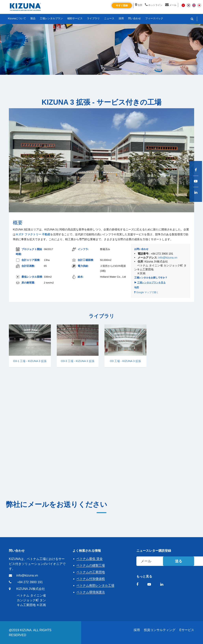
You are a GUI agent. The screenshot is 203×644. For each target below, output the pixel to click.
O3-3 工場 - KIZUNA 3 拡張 (78, 361)
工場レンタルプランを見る (151, 283)
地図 (137, 287)
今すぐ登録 (122, 6)
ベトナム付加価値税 (91, 579)
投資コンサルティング (160, 630)
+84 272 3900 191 (30, 582)
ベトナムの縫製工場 (91, 565)
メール (171, 5)
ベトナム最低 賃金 (89, 559)
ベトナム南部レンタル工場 (95, 585)
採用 (137, 630)
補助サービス (75, 18)
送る (179, 561)
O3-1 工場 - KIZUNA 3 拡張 (30, 361)
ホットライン (154, 5)
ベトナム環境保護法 (91, 592)
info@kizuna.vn (168, 258)
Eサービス (187, 630)
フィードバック (154, 18)
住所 (139, 5)
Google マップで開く (146, 292)
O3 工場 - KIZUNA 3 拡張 (125, 361)
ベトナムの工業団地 (91, 572)
